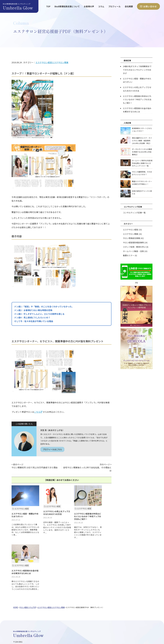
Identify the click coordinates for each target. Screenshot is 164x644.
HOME (15, 557)
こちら (37, 412)
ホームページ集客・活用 (133, 250)
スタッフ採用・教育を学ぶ (134, 245)
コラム (101, 6)
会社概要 (129, 6)
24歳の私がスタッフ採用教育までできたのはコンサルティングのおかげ (138, 70)
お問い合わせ (148, 6)
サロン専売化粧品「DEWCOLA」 (69, 617)
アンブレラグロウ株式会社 (34, 630)
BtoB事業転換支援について (67, 6)
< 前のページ (17, 465)
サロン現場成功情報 (131, 237)
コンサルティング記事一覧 (134, 212)
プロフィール (115, 6)
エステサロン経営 (44, 62)
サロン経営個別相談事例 (133, 241)
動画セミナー (129, 254)
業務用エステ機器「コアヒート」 (37, 617)
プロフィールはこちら (53, 450)
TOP (48, 6)
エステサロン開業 (60, 62)
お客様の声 (89, 6)
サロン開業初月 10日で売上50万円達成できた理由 (35, 468)
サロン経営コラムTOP (27, 557)
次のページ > (106, 465)
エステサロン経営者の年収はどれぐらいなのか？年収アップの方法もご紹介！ (138, 99)
